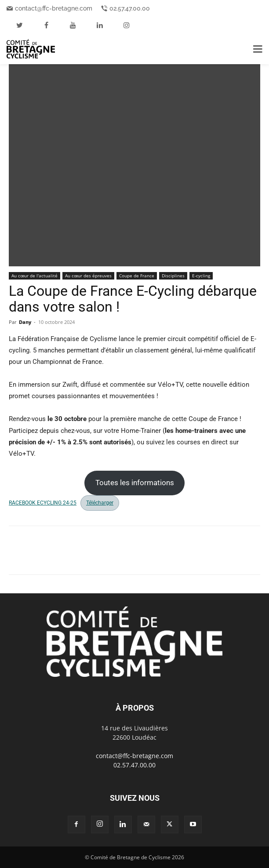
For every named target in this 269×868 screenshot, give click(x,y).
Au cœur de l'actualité (35, 276)
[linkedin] (100, 25)
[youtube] (73, 25)
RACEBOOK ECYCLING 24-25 (43, 503)
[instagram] (127, 25)
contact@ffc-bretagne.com (54, 8)
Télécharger (100, 503)
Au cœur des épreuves (88, 276)
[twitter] (19, 25)
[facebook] (46, 25)
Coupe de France (137, 276)
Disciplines (173, 276)
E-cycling (201, 276)
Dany (25, 322)
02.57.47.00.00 (130, 8)
